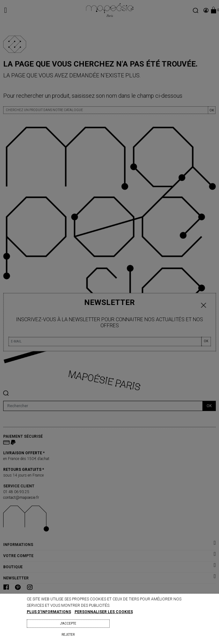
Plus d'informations (49, 612)
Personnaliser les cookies (104, 612)
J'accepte (68, 623)
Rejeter (68, 635)
